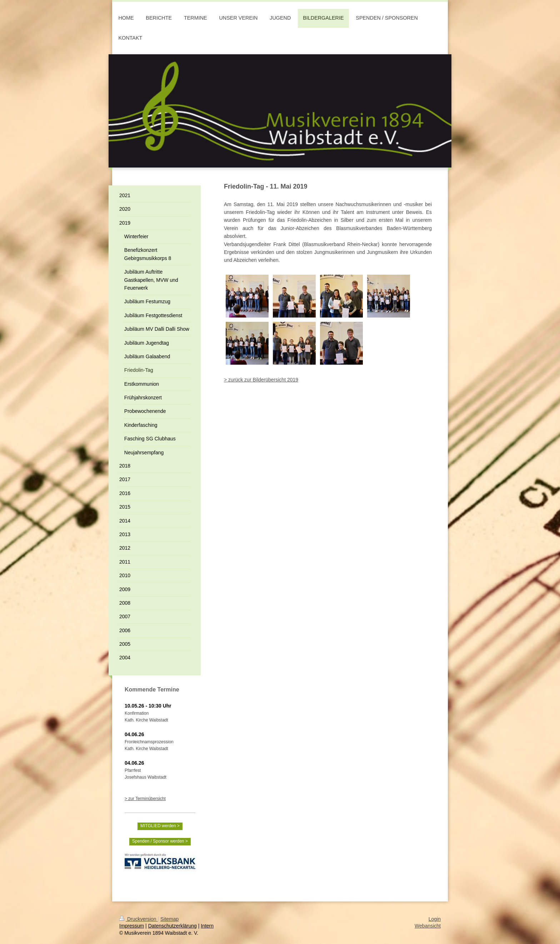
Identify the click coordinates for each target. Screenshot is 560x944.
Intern (207, 926)
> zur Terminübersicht (145, 799)
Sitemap (169, 919)
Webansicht (428, 926)
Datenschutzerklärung (172, 926)
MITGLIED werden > (160, 826)
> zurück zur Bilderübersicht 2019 (261, 380)
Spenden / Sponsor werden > (160, 841)
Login (435, 919)
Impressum (132, 926)
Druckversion (138, 919)
